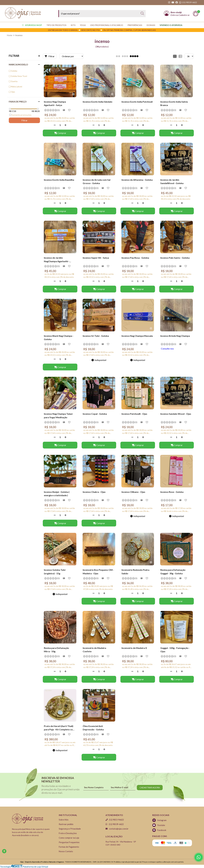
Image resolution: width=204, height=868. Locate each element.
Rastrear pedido (66, 824)
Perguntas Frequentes (69, 842)
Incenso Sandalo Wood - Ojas (176, 414)
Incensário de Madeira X (134, 648)
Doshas (151, 25)
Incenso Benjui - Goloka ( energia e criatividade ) (57, 494)
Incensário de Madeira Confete (94, 650)
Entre (173, 15)
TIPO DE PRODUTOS (56, 25)
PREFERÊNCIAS (135, 25)
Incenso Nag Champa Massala (137, 336)
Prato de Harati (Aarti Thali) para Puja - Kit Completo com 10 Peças (59, 728)
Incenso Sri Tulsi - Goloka (96, 336)
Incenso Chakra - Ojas (94, 492)
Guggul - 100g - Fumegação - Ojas (175, 650)
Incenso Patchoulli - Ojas (134, 414)
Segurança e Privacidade (70, 829)
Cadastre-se (184, 15)
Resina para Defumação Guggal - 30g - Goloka (173, 572)
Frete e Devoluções (68, 833)
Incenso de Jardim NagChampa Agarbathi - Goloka (57, 260)
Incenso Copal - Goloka (95, 414)
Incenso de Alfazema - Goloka (137, 180)
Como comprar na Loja (69, 838)
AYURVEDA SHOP (32, 25)
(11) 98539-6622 (115, 824)
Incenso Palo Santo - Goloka (175, 258)
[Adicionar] (65, 125)
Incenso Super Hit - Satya (96, 258)
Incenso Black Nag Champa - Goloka (59, 338)
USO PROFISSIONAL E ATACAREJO (107, 25)
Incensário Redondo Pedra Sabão (135, 572)
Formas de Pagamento (69, 847)
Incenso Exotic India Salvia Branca (174, 103)
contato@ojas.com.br (117, 829)
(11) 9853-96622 (115, 820)
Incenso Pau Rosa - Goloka (135, 258)
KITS (73, 25)
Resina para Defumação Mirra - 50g (56, 650)
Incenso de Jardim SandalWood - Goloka (172, 181)
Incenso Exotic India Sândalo (98, 102)
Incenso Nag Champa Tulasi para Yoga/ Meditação (58, 415)
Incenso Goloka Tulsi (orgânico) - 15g (55, 572)
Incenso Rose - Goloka (172, 492)
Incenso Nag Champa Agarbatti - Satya (55, 103)
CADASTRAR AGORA (150, 788)
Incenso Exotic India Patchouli (137, 102)
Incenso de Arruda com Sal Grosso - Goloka (97, 181)
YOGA (83, 25)
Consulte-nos (167, 349)
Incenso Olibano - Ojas (133, 492)
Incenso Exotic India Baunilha (59, 180)
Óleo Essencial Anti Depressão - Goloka (93, 728)
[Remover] (55, 125)
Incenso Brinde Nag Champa (175, 336)
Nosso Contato (66, 851)
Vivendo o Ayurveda (171, 25)
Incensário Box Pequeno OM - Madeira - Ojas (98, 572)
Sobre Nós (64, 820)
